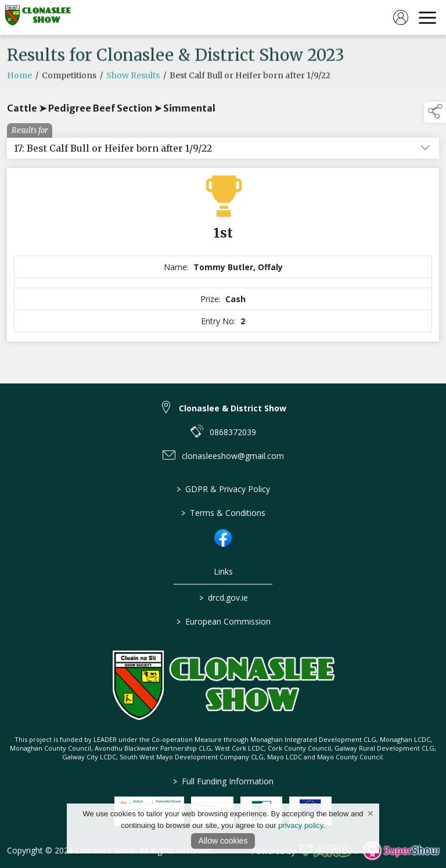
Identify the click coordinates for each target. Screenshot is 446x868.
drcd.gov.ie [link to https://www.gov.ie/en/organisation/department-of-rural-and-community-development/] (223, 598)
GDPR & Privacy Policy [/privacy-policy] (223, 489)
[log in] (401, 17)
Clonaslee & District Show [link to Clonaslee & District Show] (233, 408)
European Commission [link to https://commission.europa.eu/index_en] (223, 621)
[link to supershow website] (401, 851)
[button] (435, 112)
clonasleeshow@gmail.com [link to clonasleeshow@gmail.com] (233, 456)
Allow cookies (223, 841)
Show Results (133, 85)
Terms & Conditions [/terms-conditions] (223, 513)
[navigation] (427, 17)
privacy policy (301, 825)
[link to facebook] (223, 538)
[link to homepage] (38, 17)
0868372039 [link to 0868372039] (233, 432)
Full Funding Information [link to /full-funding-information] (223, 781)
